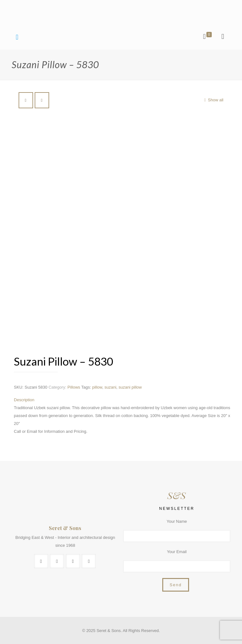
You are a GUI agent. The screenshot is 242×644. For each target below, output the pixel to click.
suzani (110, 387)
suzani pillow (130, 387)
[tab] (123, 400)
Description (24, 400)
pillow (97, 387)
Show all (213, 100)
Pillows (74, 387)
